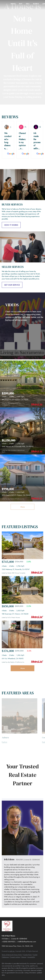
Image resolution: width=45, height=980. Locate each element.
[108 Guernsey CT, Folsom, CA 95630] (22, 590)
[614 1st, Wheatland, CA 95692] (22, 634)
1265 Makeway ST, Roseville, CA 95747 (16, 569)
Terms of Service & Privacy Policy (12, 955)
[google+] (17, 978)
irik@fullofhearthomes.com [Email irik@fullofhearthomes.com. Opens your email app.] (27, 942)
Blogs (36, 4)
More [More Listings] (23, 507)
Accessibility (31, 957)
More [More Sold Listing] (23, 668)
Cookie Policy (28, 955)
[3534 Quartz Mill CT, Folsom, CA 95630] (22, 478)
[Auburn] (20, 742)
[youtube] (12, 978)
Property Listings (15, 957)
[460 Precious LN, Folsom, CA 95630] (22, 384)
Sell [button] (28, 4)
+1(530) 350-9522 (8, 942)
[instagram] (8, 978)
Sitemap (24, 957)
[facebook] (3, 978)
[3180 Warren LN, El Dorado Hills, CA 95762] (22, 431)
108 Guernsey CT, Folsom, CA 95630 (15, 614)
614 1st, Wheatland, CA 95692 (13, 659)
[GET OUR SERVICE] (12, 285)
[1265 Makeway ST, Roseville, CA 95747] (22, 545)
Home (13, 4)
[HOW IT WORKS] (11, 225)
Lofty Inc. (12, 951)
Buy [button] (21, 4)
